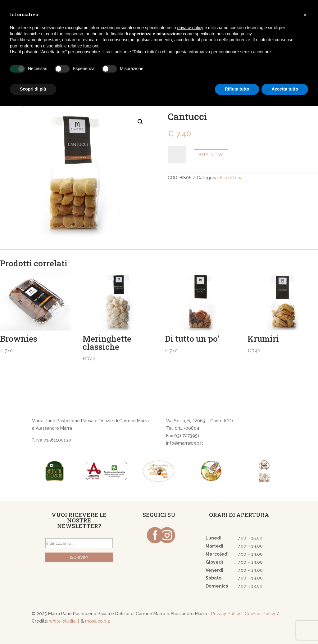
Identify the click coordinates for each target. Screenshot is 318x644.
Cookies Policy (260, 614)
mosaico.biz (98, 621)
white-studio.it (64, 621)
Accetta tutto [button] (285, 89)
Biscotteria (231, 178)
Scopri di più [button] (33, 89)
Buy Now (211, 155)
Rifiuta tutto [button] (237, 89)
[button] (305, 15)
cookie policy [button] (239, 34)
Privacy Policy (226, 614)
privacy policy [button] (190, 28)
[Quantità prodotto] (177, 155)
